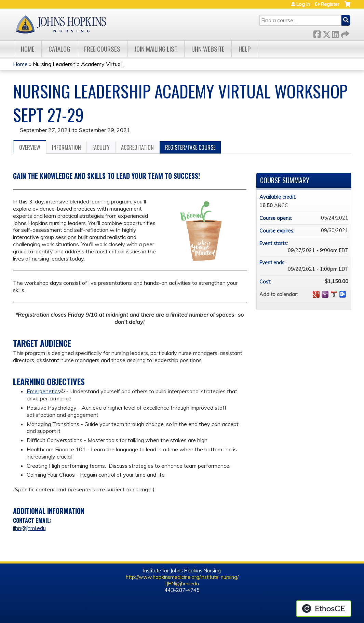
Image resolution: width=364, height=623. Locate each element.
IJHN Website (208, 49)
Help (245, 49)
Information (66, 147)
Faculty (101, 147)
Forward (345, 33)
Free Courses (102, 49)
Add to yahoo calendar (325, 294)
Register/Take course (190, 147)
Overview (30, 147)
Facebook (317, 33)
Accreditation (137, 147)
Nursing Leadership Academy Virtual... (79, 64)
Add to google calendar (316, 294)
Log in (303, 4)
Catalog (59, 49)
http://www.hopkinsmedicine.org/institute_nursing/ (182, 577)
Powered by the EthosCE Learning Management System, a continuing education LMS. (324, 609)
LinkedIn (335, 33)
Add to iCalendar (334, 294)
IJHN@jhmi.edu (182, 584)
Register (330, 4)
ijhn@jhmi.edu (29, 528)
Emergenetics (43, 391)
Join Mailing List (156, 49)
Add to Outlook (343, 294)
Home (28, 49)
